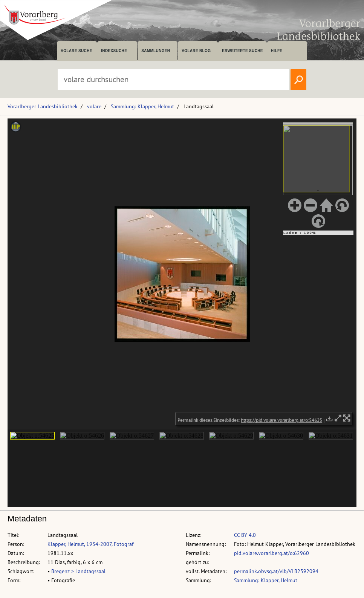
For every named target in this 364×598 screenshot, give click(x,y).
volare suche (76, 51)
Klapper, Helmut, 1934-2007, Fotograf (90, 544)
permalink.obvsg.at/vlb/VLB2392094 (276, 571)
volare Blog (196, 51)
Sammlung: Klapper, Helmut (142, 106)
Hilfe (277, 51)
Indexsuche (114, 51)
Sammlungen (156, 51)
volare (94, 106)
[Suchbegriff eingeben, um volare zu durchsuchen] (173, 80)
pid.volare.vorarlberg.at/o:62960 (271, 553)
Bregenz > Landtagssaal (78, 571)
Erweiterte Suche (242, 51)
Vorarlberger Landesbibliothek (43, 106)
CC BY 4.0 (245, 535)
